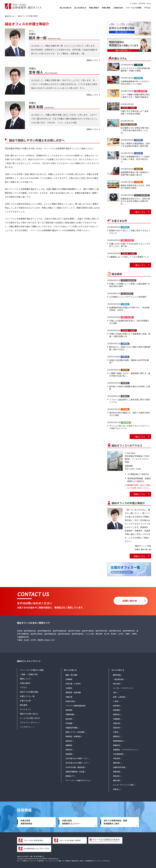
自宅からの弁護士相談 (29, 692)
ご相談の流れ (118, 8)
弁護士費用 (106, 8)
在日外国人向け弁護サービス (77, 763)
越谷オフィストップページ (29, 661)
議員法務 (116, 780)
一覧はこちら (139, 212)
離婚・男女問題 (71, 675)
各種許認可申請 (119, 767)
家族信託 (69, 750)
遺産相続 (69, 710)
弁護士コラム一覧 (27, 696)
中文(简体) (142, 3)
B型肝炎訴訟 (70, 701)
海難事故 (69, 745)
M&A (115, 692)
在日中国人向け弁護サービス (77, 758)
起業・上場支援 (119, 697)
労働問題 (69, 679)
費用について (25, 679)
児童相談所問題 (71, 728)
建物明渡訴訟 (118, 741)
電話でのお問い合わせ (29, 714)
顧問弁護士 (117, 675)
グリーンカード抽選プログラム (77, 780)
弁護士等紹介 (94, 8)
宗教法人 (116, 789)
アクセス (147, 8)
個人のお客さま (66, 8)
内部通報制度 (118, 754)
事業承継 (116, 772)
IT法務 (116, 701)
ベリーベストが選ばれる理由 (32, 670)
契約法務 (116, 684)
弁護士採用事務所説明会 (26, 822)
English (135, 3)
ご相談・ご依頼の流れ (29, 674)
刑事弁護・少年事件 (73, 684)
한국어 (149, 3)
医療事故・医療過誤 (73, 736)
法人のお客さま (80, 8)
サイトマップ (25, 709)
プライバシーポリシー (29, 722)
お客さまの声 (25, 701)
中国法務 (116, 758)
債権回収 (116, 745)
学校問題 (69, 723)
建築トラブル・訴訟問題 (75, 732)
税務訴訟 (116, 714)
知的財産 (116, 728)
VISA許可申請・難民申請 (75, 767)
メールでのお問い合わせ (30, 718)
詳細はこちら (92, 60)
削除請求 (69, 719)
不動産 (116, 732)
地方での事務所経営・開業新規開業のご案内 (115, 822)
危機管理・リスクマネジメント (125, 750)
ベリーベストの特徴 (134, 8)
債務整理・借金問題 (73, 692)
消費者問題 (70, 714)
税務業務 (69, 754)
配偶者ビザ (70, 776)
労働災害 (69, 697)
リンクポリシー (26, 727)
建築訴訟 (116, 736)
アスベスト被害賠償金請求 (76, 706)
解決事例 (24, 705)
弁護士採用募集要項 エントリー (71, 822)
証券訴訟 (69, 741)
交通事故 (69, 688)
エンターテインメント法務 (123, 785)
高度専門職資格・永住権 (75, 772)
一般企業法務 (118, 679)
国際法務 (116, 763)
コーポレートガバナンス (122, 688)
